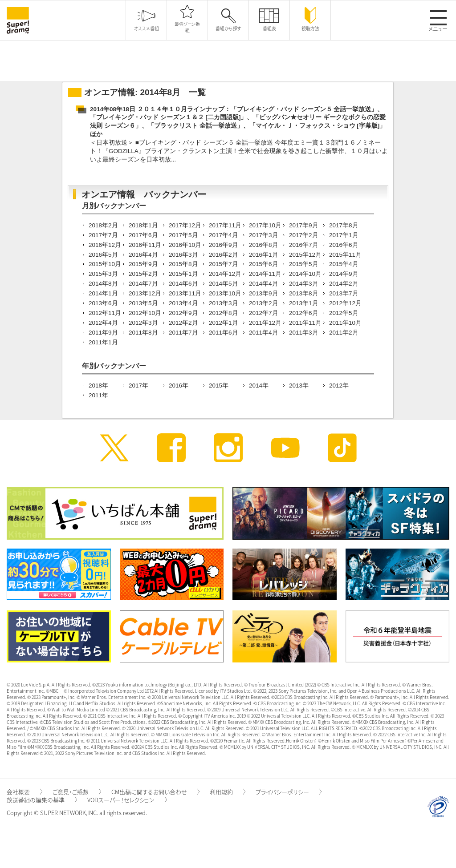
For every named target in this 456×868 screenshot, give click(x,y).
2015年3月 (103, 274)
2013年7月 (344, 293)
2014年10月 (305, 274)
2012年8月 (224, 313)
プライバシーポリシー (289, 792)
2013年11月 (185, 293)
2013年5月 (143, 303)
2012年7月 (264, 313)
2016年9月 (224, 245)
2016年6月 (344, 245)
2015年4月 (344, 264)
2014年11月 (265, 274)
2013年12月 (145, 293)
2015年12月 (305, 255)
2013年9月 (264, 293)
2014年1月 (103, 293)
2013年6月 (103, 303)
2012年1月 (224, 323)
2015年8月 (183, 264)
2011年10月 (345, 323)
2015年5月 (304, 264)
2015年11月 (345, 255)
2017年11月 (225, 225)
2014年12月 (225, 274)
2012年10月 (145, 313)
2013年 (299, 386)
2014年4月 (264, 284)
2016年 (179, 386)
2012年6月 (304, 313)
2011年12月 (265, 323)
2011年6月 (224, 333)
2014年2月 (344, 284)
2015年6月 (264, 264)
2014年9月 (344, 274)
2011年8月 (143, 333)
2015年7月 (224, 264)
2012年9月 (183, 313)
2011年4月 (264, 333)
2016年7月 (304, 245)
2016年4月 (143, 255)
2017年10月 (265, 225)
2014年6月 (183, 284)
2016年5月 (103, 255)
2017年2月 (304, 235)
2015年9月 (143, 264)
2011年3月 (304, 333)
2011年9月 (103, 333)
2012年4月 (103, 323)
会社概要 (24, 792)
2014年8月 (103, 284)
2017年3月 (264, 235)
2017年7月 (103, 235)
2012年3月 (143, 323)
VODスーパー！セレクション (127, 800)
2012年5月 (344, 313)
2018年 (98, 386)
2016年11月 (145, 245)
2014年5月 (224, 284)
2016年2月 (224, 255)
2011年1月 (103, 342)
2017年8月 (344, 225)
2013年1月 (304, 303)
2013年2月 (264, 303)
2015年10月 (105, 264)
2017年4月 (224, 235)
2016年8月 (264, 245)
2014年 (259, 386)
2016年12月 (105, 245)
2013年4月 (183, 303)
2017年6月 (143, 235)
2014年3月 (304, 284)
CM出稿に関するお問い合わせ (155, 792)
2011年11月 (305, 323)
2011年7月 (183, 333)
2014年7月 (143, 284)
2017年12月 (185, 225)
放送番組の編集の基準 (42, 800)
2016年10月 (185, 245)
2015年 (219, 386)
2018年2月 (103, 225)
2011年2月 (344, 333)
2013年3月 (224, 303)
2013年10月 (225, 293)
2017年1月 (344, 235)
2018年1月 (143, 225)
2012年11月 (105, 313)
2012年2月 (183, 323)
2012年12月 (345, 303)
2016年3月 (183, 255)
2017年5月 (183, 235)
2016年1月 (264, 255)
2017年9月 (304, 225)
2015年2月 (143, 274)
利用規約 (228, 792)
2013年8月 (304, 293)
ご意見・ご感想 (77, 792)
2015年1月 (183, 274)
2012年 (339, 386)
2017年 (138, 386)
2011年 (98, 395)
